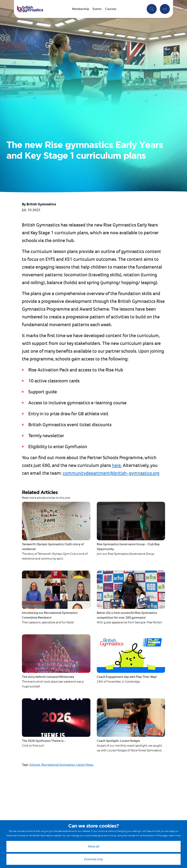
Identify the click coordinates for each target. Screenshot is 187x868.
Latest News (85, 765)
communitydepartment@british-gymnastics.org (111, 473)
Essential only (94, 859)
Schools (35, 765)
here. (117, 465)
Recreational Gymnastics (58, 765)
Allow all (93, 846)
